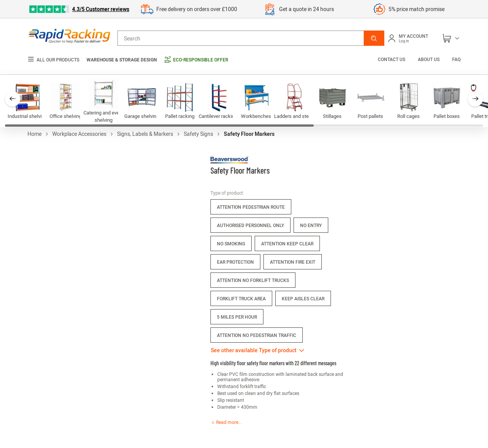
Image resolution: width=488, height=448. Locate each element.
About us (429, 59)
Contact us (392, 59)
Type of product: (227, 193)
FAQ (456, 59)
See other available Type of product (254, 350)
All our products (53, 60)
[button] (374, 38)
